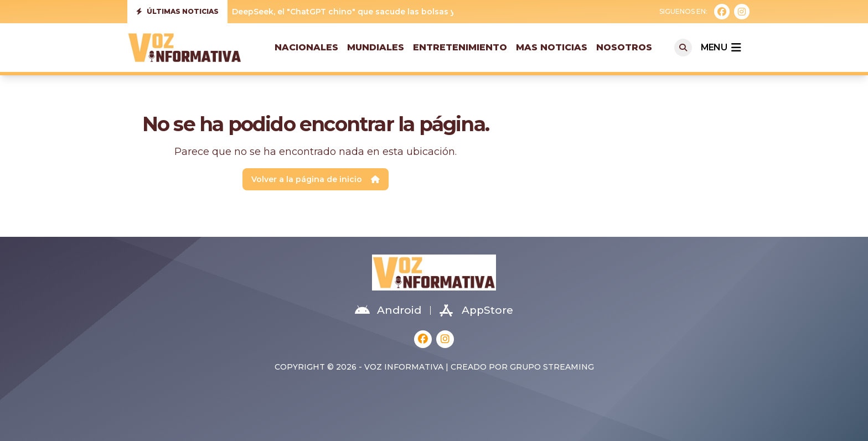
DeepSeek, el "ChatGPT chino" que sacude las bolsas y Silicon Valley (371, 12)
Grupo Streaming (552, 367)
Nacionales (306, 47)
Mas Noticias (552, 47)
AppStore (476, 310)
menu (721, 48)
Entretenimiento (460, 47)
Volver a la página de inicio (316, 179)
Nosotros (624, 47)
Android (388, 310)
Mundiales (376, 47)
